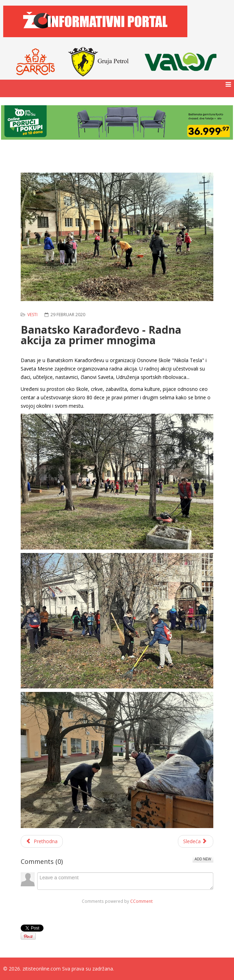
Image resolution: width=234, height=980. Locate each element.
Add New (203, 859)
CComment (141, 901)
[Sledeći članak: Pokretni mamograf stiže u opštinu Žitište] (196, 841)
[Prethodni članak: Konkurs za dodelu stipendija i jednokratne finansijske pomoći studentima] (42, 841)
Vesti (32, 315)
